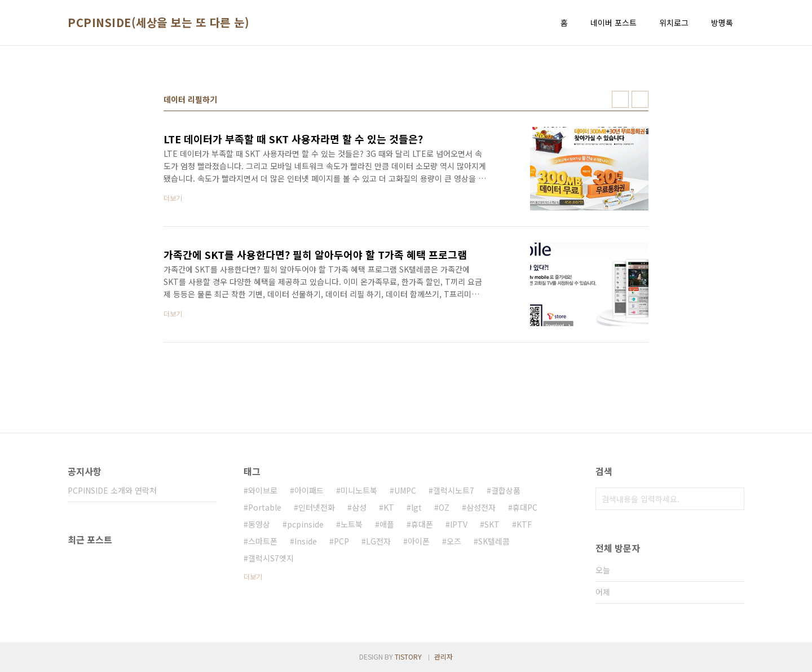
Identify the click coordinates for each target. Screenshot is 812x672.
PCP (341, 541)
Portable (265, 507)
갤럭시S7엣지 (271, 558)
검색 (733, 499)
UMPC (405, 490)
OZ (444, 507)
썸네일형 (620, 99)
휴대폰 (422, 524)
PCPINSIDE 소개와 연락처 (112, 490)
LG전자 (378, 541)
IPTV (459, 524)
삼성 (359, 507)
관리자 (443, 656)
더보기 (253, 576)
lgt (416, 507)
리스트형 (640, 99)
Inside (306, 541)
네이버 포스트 (614, 23)
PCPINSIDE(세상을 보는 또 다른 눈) (158, 23)
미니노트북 (359, 490)
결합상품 (506, 490)
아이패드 (309, 490)
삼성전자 (481, 507)
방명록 (722, 23)
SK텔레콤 (494, 541)
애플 (387, 524)
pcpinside (305, 524)
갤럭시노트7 (454, 490)
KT (389, 507)
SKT (492, 524)
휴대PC (525, 507)
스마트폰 (263, 541)
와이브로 (263, 490)
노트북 (352, 524)
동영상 (259, 524)
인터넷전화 (317, 507)
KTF (524, 524)
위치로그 (674, 23)
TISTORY (408, 656)
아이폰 (419, 541)
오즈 (454, 541)
